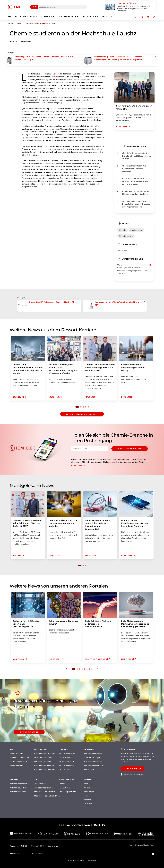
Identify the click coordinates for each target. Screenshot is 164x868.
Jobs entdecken (41, 784)
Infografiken (64, 788)
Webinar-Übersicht (18, 792)
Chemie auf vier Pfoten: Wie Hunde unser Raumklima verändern (134, 169)
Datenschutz (37, 854)
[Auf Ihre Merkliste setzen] (136, 17)
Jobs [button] (77, 17)
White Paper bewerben (93, 765)
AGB (25, 854)
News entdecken (17, 753)
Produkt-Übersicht (67, 769)
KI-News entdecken (29, 732)
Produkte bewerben (67, 765)
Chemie (54, 77)
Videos (62, 796)
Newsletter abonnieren (130, 449)
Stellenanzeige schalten (45, 792)
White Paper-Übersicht (93, 769)
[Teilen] (142, 17)
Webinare (88, 800)
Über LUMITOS (37, 846)
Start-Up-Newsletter (19, 761)
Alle (33, 7)
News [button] (11, 17)
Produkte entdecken (67, 753)
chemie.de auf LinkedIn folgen (132, 775)
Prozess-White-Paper (93, 761)
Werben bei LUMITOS (18, 846)
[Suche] (84, 7)
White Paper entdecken (93, 753)
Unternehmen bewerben (45, 765)
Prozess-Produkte (67, 761)
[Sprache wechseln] (148, 17)
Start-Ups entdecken (43, 757)
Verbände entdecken (43, 761)
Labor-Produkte (66, 757)
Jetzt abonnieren (133, 769)
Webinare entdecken (18, 784)
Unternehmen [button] (21, 17)
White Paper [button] (67, 17)
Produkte (87, 788)
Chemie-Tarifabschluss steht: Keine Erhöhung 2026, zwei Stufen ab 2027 (137, 156)
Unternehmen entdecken (45, 753)
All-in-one (88, 804)
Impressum (14, 854)
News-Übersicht (16, 765)
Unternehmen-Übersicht (45, 769)
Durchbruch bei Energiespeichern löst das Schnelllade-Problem (136, 193)
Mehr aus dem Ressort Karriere (82, 414)
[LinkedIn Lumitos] (153, 854)
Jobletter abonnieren (43, 788)
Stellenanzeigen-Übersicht (46, 796)
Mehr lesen (79, 465)
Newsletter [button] (106, 17)
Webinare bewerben (18, 788)
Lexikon (62, 784)
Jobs (86, 796)
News (86, 784)
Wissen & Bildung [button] (90, 17)
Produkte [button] (35, 17)
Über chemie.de (54, 846)
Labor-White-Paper (92, 757)
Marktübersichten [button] (50, 17)
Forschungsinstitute (68, 792)
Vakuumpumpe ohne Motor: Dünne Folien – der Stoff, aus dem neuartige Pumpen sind (137, 204)
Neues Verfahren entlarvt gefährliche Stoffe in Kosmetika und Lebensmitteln (136, 181)
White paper (89, 792)
